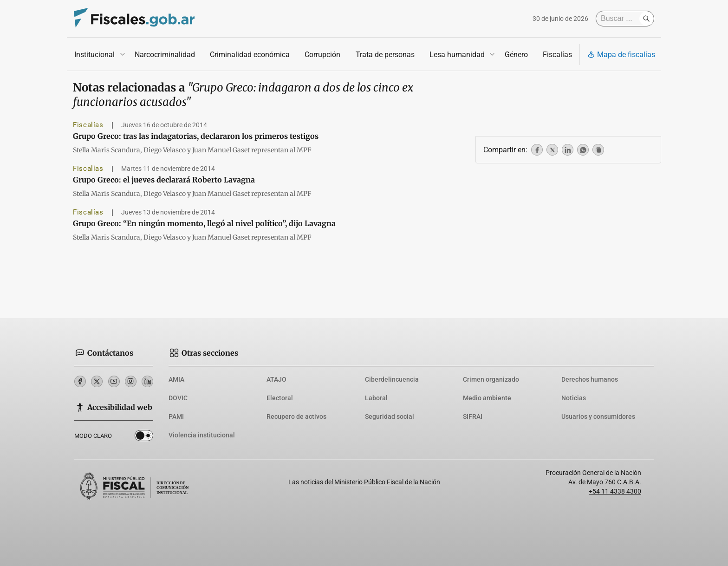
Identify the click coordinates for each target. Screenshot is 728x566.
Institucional (94, 55)
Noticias (574, 398)
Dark (144, 437)
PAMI (176, 416)
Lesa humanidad (457, 55)
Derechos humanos (590, 379)
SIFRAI (473, 416)
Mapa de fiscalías (621, 55)
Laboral (376, 398)
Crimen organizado (491, 379)
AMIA (176, 379)
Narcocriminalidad (165, 55)
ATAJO (276, 379)
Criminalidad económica (250, 55)
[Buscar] (620, 19)
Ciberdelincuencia (392, 379)
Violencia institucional (202, 435)
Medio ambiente (487, 398)
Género (516, 55)
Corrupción (322, 55)
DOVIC (178, 398)
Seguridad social (390, 416)
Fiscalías (557, 55)
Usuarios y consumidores (598, 416)
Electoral (280, 398)
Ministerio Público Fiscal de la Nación (387, 482)
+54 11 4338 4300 (615, 491)
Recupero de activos (296, 416)
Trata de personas (385, 55)
